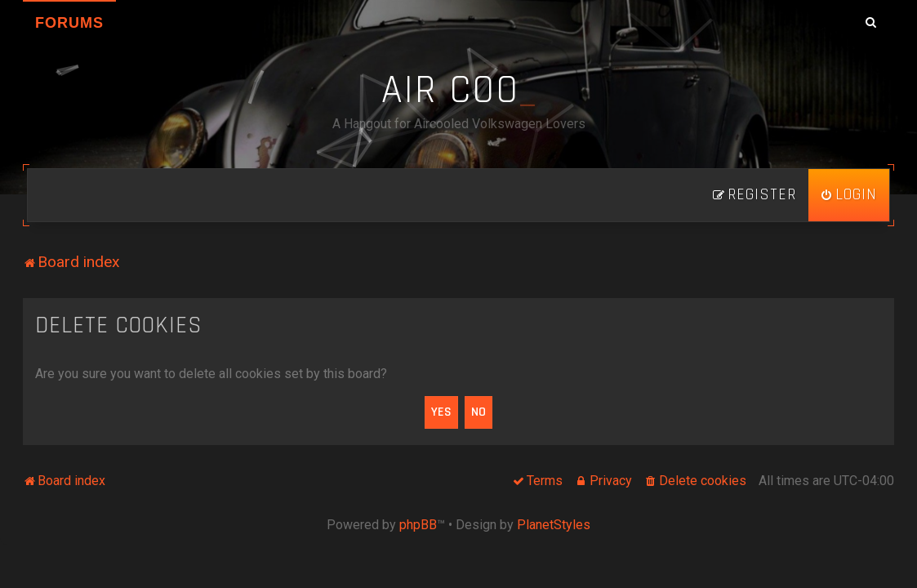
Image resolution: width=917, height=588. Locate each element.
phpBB (418, 525)
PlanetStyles (554, 525)
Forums (69, 23)
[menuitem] (849, 195)
